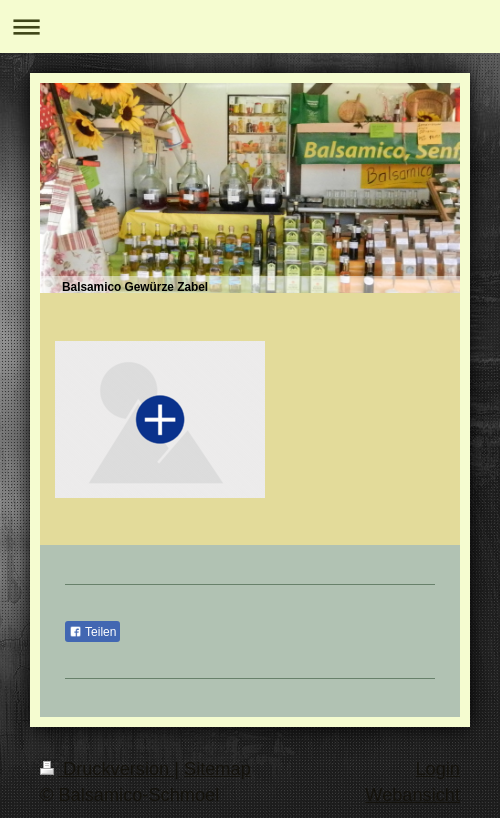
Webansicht (412, 795)
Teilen (92, 632)
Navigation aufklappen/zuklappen (250, 26)
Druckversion (107, 769)
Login (437, 769)
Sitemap (217, 769)
